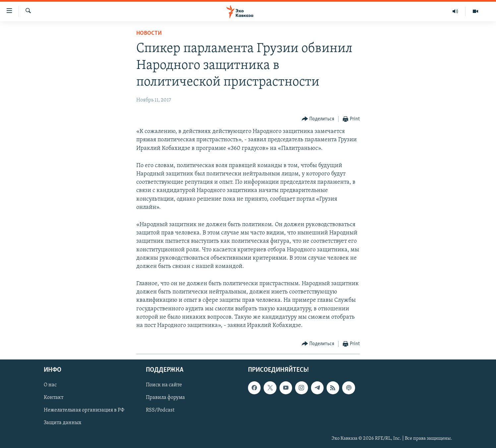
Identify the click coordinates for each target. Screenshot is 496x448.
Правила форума (165, 398)
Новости (149, 33)
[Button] (318, 119)
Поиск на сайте (164, 385)
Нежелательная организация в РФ (84, 411)
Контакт (54, 398)
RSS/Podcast (160, 411)
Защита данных (62, 423)
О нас (50, 385)
